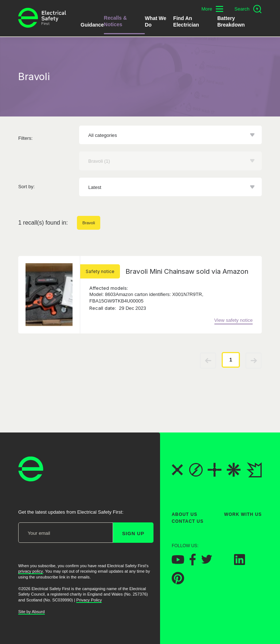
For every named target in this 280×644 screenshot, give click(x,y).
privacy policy (31, 572)
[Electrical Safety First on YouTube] (178, 562)
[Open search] (248, 9)
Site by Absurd (32, 612)
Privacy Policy (89, 600)
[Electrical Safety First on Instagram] (223, 563)
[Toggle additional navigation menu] (212, 9)
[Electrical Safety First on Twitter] (207, 562)
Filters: (25, 138)
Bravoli (89, 223)
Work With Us (243, 514)
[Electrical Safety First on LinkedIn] (240, 563)
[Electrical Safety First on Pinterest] (178, 582)
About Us (184, 514)
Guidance (92, 25)
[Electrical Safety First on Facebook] (193, 563)
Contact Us (188, 522)
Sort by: (26, 187)
